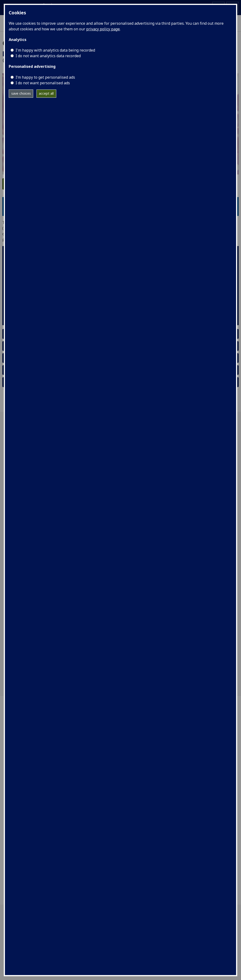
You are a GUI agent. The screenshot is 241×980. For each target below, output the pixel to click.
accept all (46, 93)
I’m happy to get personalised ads (45, 77)
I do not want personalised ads (43, 83)
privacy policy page (103, 29)
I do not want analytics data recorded (48, 56)
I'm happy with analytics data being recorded (55, 50)
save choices (21, 93)
